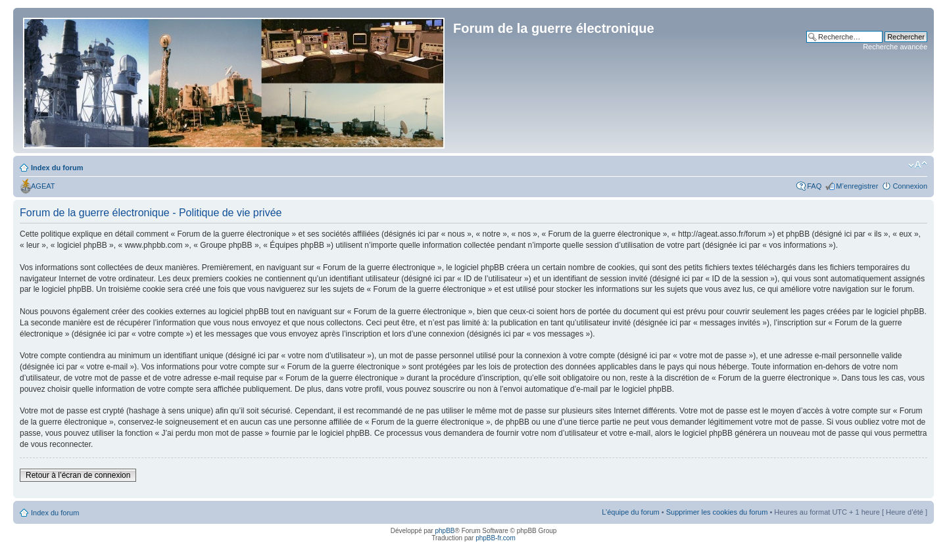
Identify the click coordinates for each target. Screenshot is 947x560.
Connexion (910, 186)
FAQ (814, 186)
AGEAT (43, 186)
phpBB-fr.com (496, 538)
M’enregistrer (857, 186)
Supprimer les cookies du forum (717, 512)
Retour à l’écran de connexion (78, 475)
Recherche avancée (895, 47)
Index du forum (57, 168)
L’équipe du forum (630, 512)
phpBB (445, 531)
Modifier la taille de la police (918, 165)
